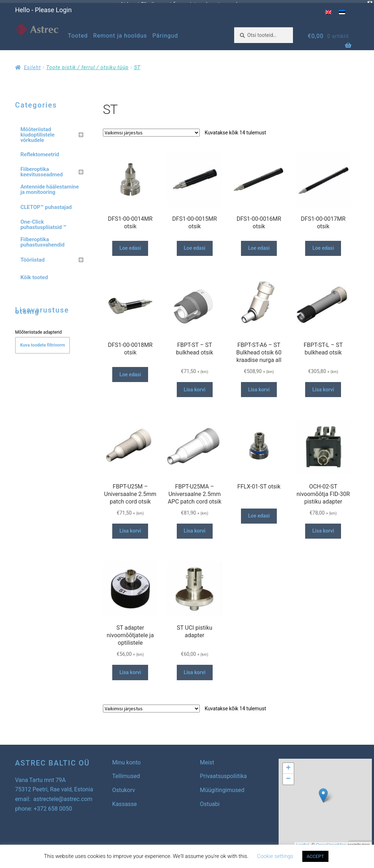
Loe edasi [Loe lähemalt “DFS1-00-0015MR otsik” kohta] (194, 245)
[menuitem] (328, 9)
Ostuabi (210, 801)
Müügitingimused (222, 787)
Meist (207, 759)
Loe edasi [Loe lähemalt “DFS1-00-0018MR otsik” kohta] (130, 371)
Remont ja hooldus (120, 33)
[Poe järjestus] (151, 129)
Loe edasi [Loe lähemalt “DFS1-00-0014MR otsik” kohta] (130, 245)
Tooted (78, 33)
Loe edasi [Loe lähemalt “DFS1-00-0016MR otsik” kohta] (259, 245)
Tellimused (126, 773)
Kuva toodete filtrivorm (42, 342)
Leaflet (303, 842)
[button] (323, 792)
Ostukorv (124, 787)
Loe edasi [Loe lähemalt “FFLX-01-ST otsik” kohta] (259, 513)
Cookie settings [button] (275, 856)
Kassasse (125, 801)
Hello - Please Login (43, 7)
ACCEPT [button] (315, 856)
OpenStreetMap (331, 842)
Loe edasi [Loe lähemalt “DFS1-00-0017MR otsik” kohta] (323, 245)
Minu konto (127, 759)
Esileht (32, 65)
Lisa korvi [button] (195, 386)
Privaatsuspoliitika (224, 773)
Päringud (165, 33)
